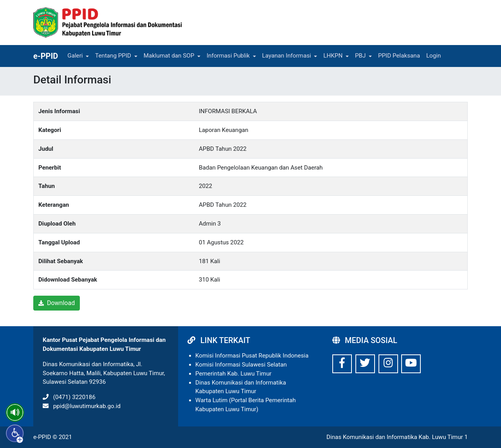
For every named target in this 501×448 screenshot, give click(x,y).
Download (57, 303)
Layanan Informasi (287, 56)
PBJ (360, 56)
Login (433, 56)
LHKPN (333, 56)
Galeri (75, 56)
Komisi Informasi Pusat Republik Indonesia (252, 356)
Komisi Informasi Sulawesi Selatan (241, 365)
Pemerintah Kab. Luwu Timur (233, 374)
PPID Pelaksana (399, 56)
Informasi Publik (228, 56)
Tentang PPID (113, 56)
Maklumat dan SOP (169, 56)
